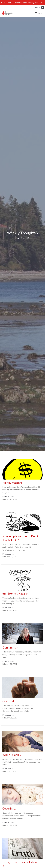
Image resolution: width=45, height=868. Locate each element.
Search (37, 7)
